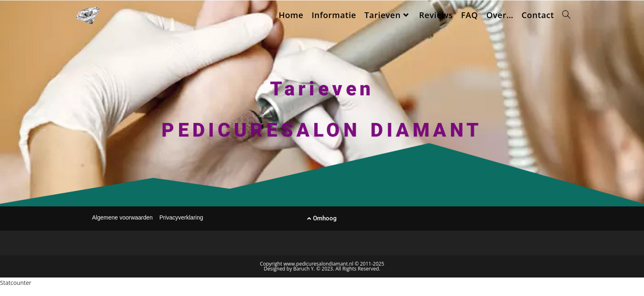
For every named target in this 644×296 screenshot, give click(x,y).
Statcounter (16, 283)
